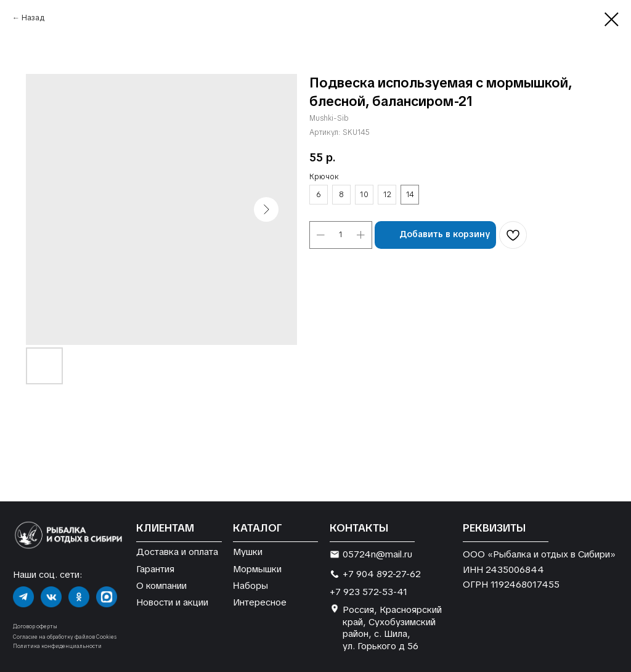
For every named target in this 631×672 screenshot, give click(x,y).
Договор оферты (35, 626)
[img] (23, 597)
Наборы (250, 585)
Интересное (260, 602)
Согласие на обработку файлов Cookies (65, 637)
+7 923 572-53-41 (368, 592)
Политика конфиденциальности (57, 646)
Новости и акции (172, 602)
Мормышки (257, 569)
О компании (161, 585)
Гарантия (155, 569)
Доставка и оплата (177, 552)
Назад (33, 18)
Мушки (248, 552)
